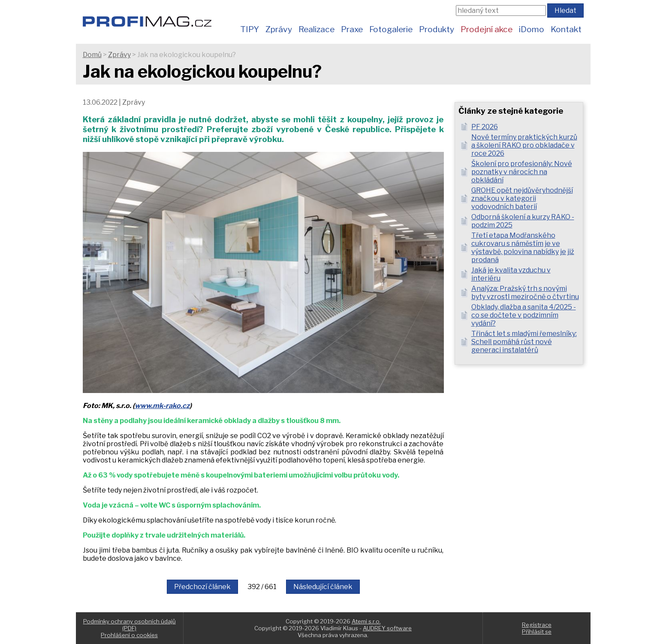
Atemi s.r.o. (366, 621)
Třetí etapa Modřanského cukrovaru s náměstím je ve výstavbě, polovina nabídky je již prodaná (523, 248)
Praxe (352, 29)
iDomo (532, 29)
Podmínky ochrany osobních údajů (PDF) (130, 625)
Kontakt (566, 29)
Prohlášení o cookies (129, 635)
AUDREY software (387, 628)
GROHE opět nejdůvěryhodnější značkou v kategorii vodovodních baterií (522, 198)
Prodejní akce (487, 29)
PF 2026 (485, 127)
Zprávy (279, 29)
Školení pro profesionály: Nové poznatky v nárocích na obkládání (522, 172)
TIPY (250, 29)
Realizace (316, 29)
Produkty (437, 29)
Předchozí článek (202, 587)
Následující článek (323, 587)
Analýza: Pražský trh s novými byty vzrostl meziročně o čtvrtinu (525, 293)
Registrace (537, 625)
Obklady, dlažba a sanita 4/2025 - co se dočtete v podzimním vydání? (524, 315)
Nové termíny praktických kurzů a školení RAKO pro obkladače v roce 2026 (524, 145)
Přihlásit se (537, 632)
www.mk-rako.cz (162, 406)
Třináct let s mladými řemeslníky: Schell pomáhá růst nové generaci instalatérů (524, 342)
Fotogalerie (391, 29)
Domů (92, 55)
